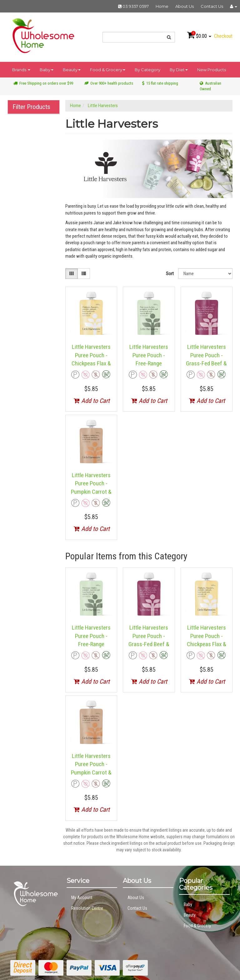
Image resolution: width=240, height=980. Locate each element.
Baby (47, 70)
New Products (212, 70)
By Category (147, 70)
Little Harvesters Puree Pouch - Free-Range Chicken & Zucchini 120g (149, 363)
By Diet (179, 70)
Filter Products (31, 107)
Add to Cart (92, 401)
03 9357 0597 (133, 6)
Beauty (72, 70)
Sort (170, 274)
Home (162, 6)
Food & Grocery (108, 70)
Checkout (223, 36)
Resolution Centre (87, 908)
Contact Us (212, 6)
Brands (21, 70)
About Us (185, 6)
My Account (82, 898)
